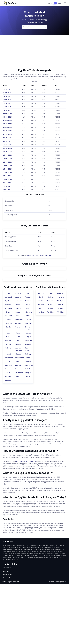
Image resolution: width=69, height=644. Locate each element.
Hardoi (18, 393)
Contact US (7, 628)
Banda (28, 365)
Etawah (8, 380)
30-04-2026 (8, 145)
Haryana (61, 357)
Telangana (61, 369)
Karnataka (51, 361)
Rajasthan (41, 369)
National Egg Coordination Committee (39, 255)
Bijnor (8, 372)
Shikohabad (19, 433)
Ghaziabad (18, 384)
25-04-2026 (8, 162)
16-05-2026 (7, 89)
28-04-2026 (8, 152)
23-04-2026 (8, 169)
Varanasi (8, 440)
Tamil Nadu (51, 369)
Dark (59, 3)
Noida (28, 418)
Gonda (8, 387)
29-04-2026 (8, 148)
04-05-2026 (8, 131)
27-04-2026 (8, 155)
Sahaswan (8, 429)
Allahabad (8, 357)
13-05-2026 (7, 100)
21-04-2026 (7, 176)
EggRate (10, 3)
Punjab (61, 365)
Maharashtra (42, 365)
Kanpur (28, 397)
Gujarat (51, 357)
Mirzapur (18, 414)
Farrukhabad (19, 380)
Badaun (28, 361)
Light (50, 3)
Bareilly (18, 369)
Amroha (18, 357)
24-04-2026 (8, 165)
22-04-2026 (8, 172)
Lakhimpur (28, 401)
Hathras (28, 393)
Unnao (28, 437)
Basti (28, 369)
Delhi (41, 357)
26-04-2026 (8, 159)
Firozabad (8, 384)
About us (6, 631)
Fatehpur (28, 380)
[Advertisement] (34, 52)
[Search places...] (34, 27)
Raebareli (8, 425)
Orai (8, 422)
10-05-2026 (7, 110)
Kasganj (8, 401)
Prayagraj (28, 422)
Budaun (18, 372)
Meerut (8, 414)
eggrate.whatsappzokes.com (26, 522)
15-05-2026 (7, 93)
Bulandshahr (29, 372)
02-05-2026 (8, 138)
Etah (28, 376)
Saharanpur (29, 425)
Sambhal (18, 429)
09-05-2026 (8, 113)
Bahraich (8, 365)
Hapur (8, 393)
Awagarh (28, 357)
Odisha (51, 365)
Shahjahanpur (29, 429)
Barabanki (8, 369)
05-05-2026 (7, 127)
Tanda (18, 437)
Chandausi (8, 376)
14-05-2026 (7, 96)
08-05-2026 (8, 117)
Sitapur (28, 433)
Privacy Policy (8, 635)
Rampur (18, 425)
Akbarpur (18, 354)
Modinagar (28, 414)
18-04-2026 (7, 186)
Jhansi (18, 397)
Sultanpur (8, 437)
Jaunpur (8, 397)
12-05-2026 (7, 103)
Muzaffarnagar (20, 418)
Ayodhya (8, 361)
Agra (8, 354)
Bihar (51, 354)
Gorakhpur (18, 387)
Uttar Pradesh (42, 372)
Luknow (28, 405)
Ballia (18, 365)
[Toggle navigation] (65, 3)
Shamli (8, 433)
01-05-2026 (7, 141)
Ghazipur (28, 384)
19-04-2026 (7, 183)
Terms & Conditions (10, 638)
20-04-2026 (8, 179)
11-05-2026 (7, 107)
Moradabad (9, 418)
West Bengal (62, 372)
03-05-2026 (7, 134)
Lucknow (18, 405)
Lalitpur (8, 405)
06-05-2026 (8, 124)
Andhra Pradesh (43, 354)
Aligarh (28, 354)
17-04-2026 (7, 190)
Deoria (18, 376)
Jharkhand (41, 361)
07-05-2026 (7, 120)
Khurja (18, 401)
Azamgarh (18, 361)
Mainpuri (8, 408)
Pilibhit (18, 422)
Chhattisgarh (62, 354)
